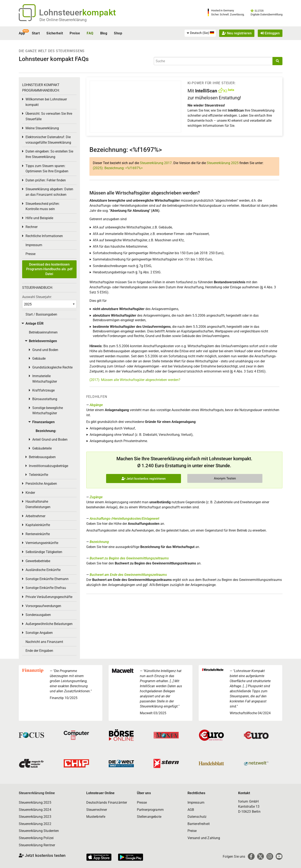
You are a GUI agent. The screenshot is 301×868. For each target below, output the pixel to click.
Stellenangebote (149, 817)
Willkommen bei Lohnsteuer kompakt (46, 102)
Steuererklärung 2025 (223, 163)
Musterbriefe (96, 817)
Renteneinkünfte (38, 534)
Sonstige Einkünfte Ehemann (47, 579)
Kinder (30, 493)
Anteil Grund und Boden (50, 439)
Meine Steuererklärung (42, 128)
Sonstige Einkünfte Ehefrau (46, 588)
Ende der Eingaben (39, 651)
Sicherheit (55, 33)
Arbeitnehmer (35, 516)
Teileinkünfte (38, 475)
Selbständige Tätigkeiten (44, 552)
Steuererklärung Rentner (37, 845)
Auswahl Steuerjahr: (37, 297)
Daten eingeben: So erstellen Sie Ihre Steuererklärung (49, 154)
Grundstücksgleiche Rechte (52, 367)
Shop (118, 33)
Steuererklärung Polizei (36, 838)
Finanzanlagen (43, 422)
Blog (104, 33)
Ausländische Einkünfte (43, 570)
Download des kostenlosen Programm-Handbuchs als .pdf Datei (49, 269)
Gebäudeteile (42, 448)
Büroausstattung (45, 399)
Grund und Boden (45, 350)
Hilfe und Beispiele (39, 218)
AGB (191, 810)
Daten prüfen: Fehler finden (46, 180)
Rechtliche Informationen (44, 236)
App (22, 33)
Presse (30, 254)
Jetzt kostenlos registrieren (144, 479)
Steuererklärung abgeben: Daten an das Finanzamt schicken (49, 192)
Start (36, 33)
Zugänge (96, 497)
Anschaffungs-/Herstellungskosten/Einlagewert (124, 519)
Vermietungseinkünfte (42, 543)
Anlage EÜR (34, 323)
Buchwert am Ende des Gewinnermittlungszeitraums (128, 575)
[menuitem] (200, 33)
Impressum (34, 245)
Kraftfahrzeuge (43, 390)
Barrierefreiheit (199, 824)
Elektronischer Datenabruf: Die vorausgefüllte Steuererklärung (48, 140)
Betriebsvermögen (43, 341)
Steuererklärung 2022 (35, 824)
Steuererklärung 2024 (35, 810)
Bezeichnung (99, 542)
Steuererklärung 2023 (35, 817)
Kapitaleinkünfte (38, 525)
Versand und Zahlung (204, 838)
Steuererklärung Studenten (39, 831)
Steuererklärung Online (37, 793)
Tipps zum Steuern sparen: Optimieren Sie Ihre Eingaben (47, 169)
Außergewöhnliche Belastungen (49, 624)
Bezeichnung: (46, 431)
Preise (75, 33)
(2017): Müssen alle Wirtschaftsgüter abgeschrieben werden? (135, 380)
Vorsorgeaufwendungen (43, 606)
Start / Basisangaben (41, 314)
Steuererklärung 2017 (156, 163)
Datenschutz (197, 817)
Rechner (32, 227)
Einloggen (270, 33)
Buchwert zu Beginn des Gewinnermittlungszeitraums (129, 558)
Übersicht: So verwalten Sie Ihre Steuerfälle (49, 116)
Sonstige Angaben (39, 633)
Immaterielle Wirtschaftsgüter (45, 379)
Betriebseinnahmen (43, 332)
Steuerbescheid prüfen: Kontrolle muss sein (43, 206)
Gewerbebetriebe (38, 561)
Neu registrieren (237, 33)
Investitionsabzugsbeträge (49, 466)
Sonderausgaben (38, 615)
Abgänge (96, 405)
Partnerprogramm (150, 810)
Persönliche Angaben (41, 484)
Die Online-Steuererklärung (63, 20)
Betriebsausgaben (42, 457)
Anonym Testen (225, 478)
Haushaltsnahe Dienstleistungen (38, 504)
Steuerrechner (97, 810)
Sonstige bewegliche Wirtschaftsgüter (48, 411)
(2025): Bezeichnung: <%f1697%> (118, 168)
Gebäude (39, 358)
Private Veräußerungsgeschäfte (49, 597)
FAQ (90, 33)
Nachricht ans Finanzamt (44, 642)
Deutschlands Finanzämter (107, 803)
